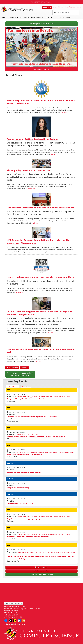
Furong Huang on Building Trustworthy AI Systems (33, 139)
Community (50, 18)
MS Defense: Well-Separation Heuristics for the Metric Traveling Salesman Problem (36, 437)
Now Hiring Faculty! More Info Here (42, 24)
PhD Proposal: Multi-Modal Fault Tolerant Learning (25, 454)
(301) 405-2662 (17, 617)
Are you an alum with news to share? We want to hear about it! (20, 374)
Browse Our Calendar (41, 567)
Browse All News (12, 367)
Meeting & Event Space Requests (41, 575)
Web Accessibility (10, 624)
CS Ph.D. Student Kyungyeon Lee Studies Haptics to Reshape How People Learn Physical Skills (40, 313)
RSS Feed (24, 367)
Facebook (6, 621)
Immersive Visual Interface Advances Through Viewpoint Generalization (32, 417)
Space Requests (70, 7)
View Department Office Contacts (14, 603)
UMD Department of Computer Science (17, 9)
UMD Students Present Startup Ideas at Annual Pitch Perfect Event (40, 208)
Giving (68, 18)
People (5, 18)
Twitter (10, 621)
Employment (47, 7)
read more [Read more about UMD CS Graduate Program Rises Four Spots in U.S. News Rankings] (20, 293)
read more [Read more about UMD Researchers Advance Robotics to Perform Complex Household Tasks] (38, 361)
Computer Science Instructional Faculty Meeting (24, 472)
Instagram (15, 621)
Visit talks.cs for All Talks (41, 571)
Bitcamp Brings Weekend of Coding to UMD (29, 170)
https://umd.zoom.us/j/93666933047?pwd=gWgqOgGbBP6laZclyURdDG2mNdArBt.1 (44, 397)
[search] (66, 12)
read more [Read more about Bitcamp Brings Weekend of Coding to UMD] (31, 189)
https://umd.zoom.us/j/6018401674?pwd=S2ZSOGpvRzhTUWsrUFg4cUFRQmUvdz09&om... (45, 452)
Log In (79, 7)
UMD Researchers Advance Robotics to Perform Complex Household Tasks (41, 351)
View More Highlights (41, 69)
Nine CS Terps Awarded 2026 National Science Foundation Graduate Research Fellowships (41, 102)
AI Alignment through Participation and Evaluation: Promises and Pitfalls (32, 399)
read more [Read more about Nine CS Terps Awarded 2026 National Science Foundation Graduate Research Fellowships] (64, 112)
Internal (60, 7)
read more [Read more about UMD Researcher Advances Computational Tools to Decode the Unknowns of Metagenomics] (54, 252)
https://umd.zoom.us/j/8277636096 (27, 434)
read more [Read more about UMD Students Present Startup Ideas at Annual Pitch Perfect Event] (35, 223)
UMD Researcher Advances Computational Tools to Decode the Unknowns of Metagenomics (38, 241)
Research (14, 18)
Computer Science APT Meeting (18, 488)
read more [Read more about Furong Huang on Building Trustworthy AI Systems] (54, 154)
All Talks (26, 386)
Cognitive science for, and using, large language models (27, 519)
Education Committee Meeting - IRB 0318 (21, 503)
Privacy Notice (21, 624)
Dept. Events (13, 386)
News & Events (37, 18)
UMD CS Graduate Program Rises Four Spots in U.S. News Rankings (40, 277)
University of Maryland (42, 2)
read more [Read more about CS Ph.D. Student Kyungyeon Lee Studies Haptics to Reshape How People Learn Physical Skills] (51, 333)
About (55, 7)
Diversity (60, 18)
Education (24, 18)
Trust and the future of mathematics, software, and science (28, 537)
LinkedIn (19, 621)
